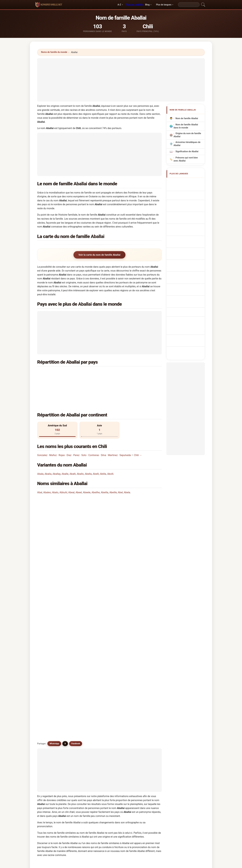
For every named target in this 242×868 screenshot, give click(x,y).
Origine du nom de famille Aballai (187, 135)
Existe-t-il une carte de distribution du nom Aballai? (69, 533)
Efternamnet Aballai (187, 258)
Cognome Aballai (186, 199)
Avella (80, 726)
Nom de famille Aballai (187, 118)
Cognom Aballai (185, 206)
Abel (120, 469)
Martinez (113, 432)
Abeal (71, 469)
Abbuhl (63, 469)
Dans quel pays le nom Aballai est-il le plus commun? (70, 493)
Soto (84, 432)
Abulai (112, 674)
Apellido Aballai (185, 182)
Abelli (96, 451)
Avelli (112, 726)
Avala (112, 719)
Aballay (57, 451)
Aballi (73, 451)
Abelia (144, 734)
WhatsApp (54, 554)
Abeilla (104, 469)
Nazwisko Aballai (186, 218)
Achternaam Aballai (187, 224)
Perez (76, 432)
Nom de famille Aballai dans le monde (186, 126)
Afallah (49, 696)
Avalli (143, 696)
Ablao (80, 742)
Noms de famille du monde (54, 52)
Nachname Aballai (186, 193)
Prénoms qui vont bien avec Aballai (186, 159)
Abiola (112, 734)
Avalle (144, 719)
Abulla (49, 681)
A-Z (119, 5)
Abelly (80, 719)
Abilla (103, 451)
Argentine (121, 372)
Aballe (65, 451)
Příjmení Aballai (185, 229)
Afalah (112, 711)
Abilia (80, 734)
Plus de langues (164, 5)
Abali (48, 689)
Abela (127, 469)
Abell (143, 711)
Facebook (76, 554)
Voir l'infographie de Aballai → (144, 755)
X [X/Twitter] (65, 554)
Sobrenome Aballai (187, 212)
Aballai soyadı (184, 264)
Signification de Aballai (187, 152)
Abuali (80, 704)
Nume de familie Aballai (189, 252)
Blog (147, 5)
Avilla (48, 734)
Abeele (87, 469)
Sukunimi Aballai (186, 241)
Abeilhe (96, 469)
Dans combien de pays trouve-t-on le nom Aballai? (68, 512)
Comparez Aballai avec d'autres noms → (102, 755)
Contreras (94, 432)
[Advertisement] (121, 80)
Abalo (55, 469)
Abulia (49, 711)
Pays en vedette (134, 5)
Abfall (48, 726)
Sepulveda (125, 432)
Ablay (112, 742)
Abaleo (47, 469)
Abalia (48, 451)
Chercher (147, 779)
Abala (40, 451)
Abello (49, 719)
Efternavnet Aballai (187, 235)
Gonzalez (42, 432)
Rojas (62, 432)
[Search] (189, 5)
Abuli (143, 704)
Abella (88, 451)
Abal (40, 469)
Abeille (113, 469)
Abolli (110, 451)
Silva (104, 432)
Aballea (81, 689)
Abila (143, 726)
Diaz (69, 432)
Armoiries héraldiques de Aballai (187, 144)
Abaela (144, 689)
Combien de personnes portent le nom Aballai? (66, 523)
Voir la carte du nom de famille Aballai (100, 255)
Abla (48, 742)
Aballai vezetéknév (187, 247)
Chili (55, 372)
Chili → (138, 432)
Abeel (79, 469)
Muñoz (53, 432)
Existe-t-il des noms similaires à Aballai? (63, 544)
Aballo (80, 451)
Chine (55, 380)
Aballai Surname (186, 188)
